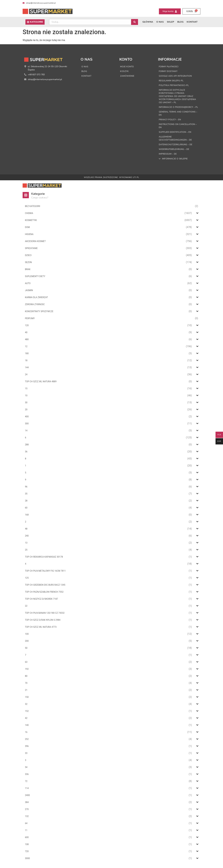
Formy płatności (169, 67)
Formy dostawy (169, 71)
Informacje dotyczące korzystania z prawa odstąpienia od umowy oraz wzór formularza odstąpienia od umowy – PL (178, 96)
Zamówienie (127, 76)
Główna (148, 22)
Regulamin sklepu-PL (171, 81)
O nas (160, 22)
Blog (180, 22)
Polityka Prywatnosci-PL (174, 85)
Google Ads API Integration (176, 76)
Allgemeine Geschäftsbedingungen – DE (176, 141)
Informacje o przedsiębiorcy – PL (178, 109)
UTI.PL (136, 180)
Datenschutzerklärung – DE (176, 148)
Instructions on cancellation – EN (178, 129)
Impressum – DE (168, 157)
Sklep (171, 22)
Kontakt (192, 22)
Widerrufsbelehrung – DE (175, 152)
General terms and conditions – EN (178, 116)
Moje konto (127, 67)
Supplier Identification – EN (176, 135)
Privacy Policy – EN (170, 123)
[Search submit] (135, 22)
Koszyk (124, 71)
